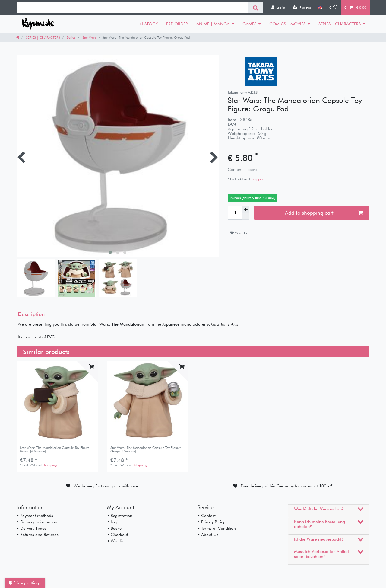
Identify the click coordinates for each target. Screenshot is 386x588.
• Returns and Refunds (38, 535)
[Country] (320, 8)
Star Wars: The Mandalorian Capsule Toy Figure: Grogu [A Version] (55, 450)
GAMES (249, 24)
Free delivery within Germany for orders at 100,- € (287, 486)
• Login (114, 522)
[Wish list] (334, 8)
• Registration (120, 516)
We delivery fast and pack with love (106, 486)
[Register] (302, 8)
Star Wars (89, 37)
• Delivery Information (37, 522)
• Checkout (118, 535)
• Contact (207, 516)
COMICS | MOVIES (287, 24)
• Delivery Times (31, 528)
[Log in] (278, 8)
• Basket (115, 528)
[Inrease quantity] (246, 209)
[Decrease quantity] (246, 217)
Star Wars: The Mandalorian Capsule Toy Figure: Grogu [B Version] (146, 450)
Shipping (258, 179)
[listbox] (57, 402)
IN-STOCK (148, 24)
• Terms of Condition (217, 528)
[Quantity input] (235, 213)
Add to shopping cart (324, 213)
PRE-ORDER (177, 24)
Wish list (239, 233)
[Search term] (132, 8)
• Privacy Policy (211, 522)
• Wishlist (116, 541)
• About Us (208, 535)
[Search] (256, 8)
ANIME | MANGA (213, 24)
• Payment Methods (35, 516)
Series (71, 37)
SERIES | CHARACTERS (340, 24)
